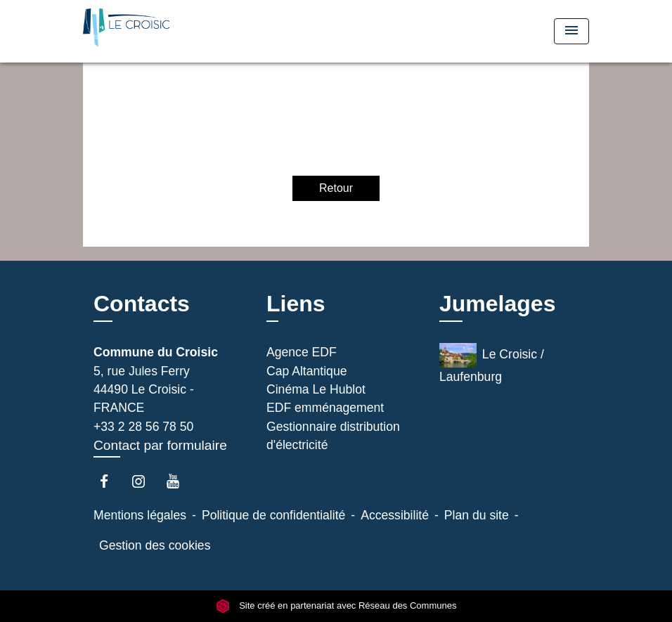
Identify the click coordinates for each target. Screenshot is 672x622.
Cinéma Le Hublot (316, 389)
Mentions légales (140, 515)
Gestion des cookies (155, 545)
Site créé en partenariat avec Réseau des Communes (336, 606)
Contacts (142, 304)
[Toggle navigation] (571, 31)
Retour (336, 188)
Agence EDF (302, 352)
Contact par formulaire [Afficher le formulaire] (160, 445)
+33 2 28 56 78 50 (143, 427)
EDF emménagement (325, 408)
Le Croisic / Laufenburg (492, 363)
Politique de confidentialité (273, 515)
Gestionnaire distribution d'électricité (333, 436)
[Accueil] (171, 31)
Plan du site (477, 515)
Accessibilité (395, 515)
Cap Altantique (306, 371)
